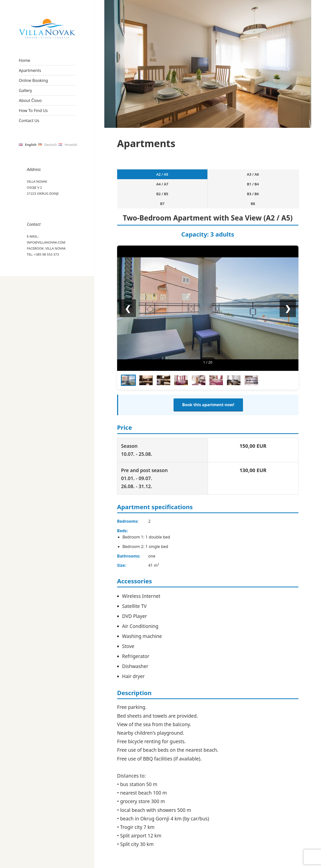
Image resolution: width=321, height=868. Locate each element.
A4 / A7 (174, 177)
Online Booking (33, 80)
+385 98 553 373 (46, 254)
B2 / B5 (219, 177)
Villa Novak (56, 248)
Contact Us (29, 121)
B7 (264, 177)
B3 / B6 (242, 177)
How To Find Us (33, 111)
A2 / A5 (128, 177)
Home (25, 60)
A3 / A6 (151, 177)
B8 (287, 177)
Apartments (30, 70)
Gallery (25, 90)
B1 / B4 (196, 177)
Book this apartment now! (208, 385)
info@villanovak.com (46, 242)
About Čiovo (30, 100)
